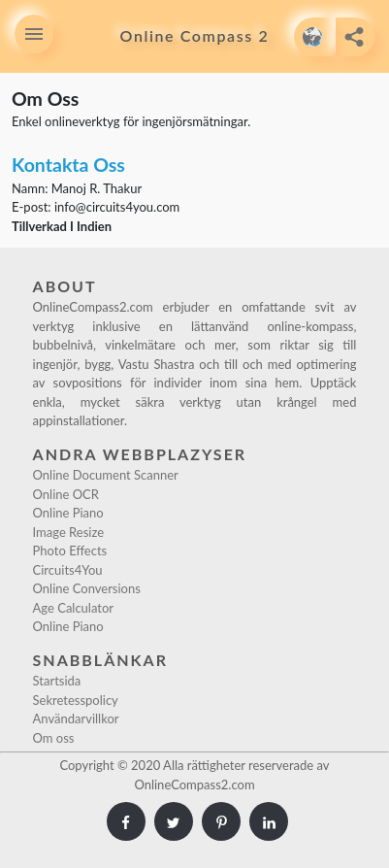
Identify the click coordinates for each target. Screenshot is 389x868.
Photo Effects (70, 551)
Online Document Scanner (106, 475)
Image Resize (69, 532)
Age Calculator (74, 608)
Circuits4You (68, 570)
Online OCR (66, 494)
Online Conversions (87, 588)
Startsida (57, 681)
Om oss (54, 738)
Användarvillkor (76, 718)
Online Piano (68, 513)
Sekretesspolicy (76, 700)
